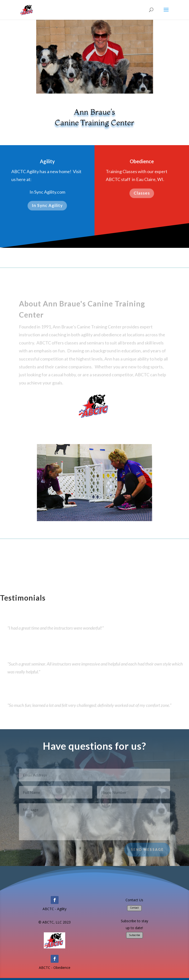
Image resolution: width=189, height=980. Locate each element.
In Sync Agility (47, 207)
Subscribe (134, 935)
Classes (142, 194)
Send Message (147, 852)
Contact (134, 908)
